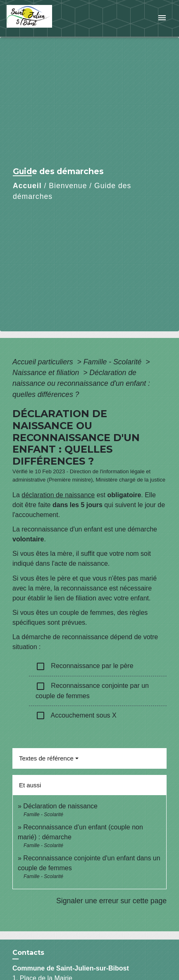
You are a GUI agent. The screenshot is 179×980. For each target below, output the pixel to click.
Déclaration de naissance (60, 806)
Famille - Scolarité (114, 362)
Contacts (28, 953)
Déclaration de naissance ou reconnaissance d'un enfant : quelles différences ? (81, 384)
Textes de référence (46, 758)
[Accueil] (38, 18)
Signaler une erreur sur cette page (111, 901)
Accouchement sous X (76, 716)
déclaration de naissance (58, 495)
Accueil (27, 186)
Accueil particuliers (44, 362)
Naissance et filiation (47, 373)
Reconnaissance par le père (85, 666)
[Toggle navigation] (162, 18)
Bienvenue (68, 186)
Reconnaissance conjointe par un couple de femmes (92, 690)
